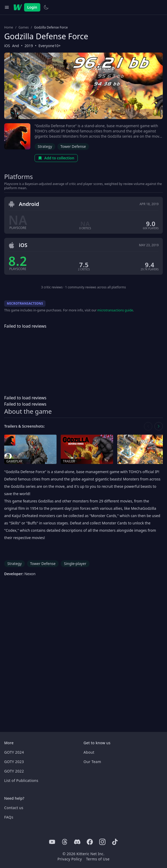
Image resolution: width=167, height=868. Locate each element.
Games (24, 27)
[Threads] (65, 842)
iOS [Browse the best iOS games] (7, 46)
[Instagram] (102, 842)
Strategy (45, 146)
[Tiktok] (115, 842)
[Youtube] (52, 842)
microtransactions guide (115, 310)
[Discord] (77, 842)
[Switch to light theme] (46, 7)
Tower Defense (73, 146)
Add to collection (56, 158)
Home (9, 27)
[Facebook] (90, 842)
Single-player (75, 564)
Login (32, 7)
